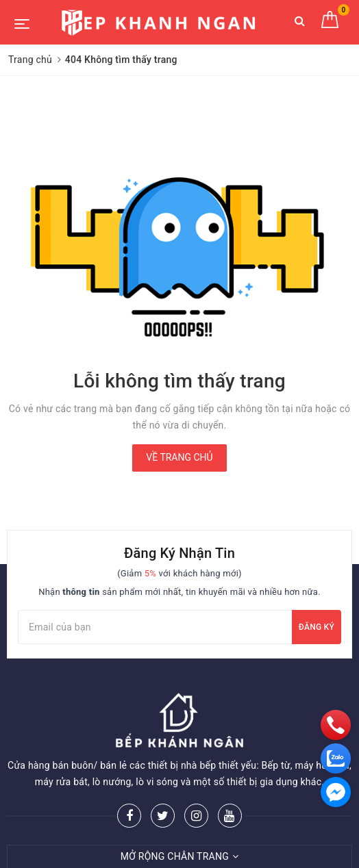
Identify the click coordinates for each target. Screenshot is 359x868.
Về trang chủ (179, 457)
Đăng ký (317, 627)
